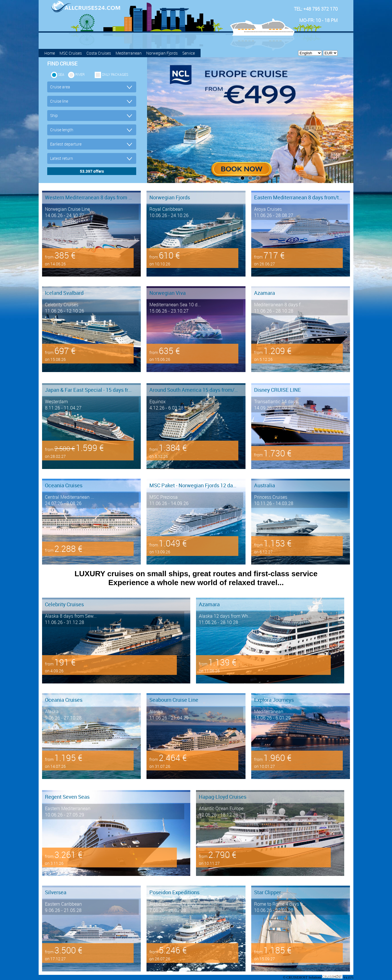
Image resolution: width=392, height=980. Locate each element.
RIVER (80, 74)
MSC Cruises (71, 53)
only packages (115, 74)
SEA (61, 74)
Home (50, 53)
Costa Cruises (99, 53)
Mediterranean (129, 53)
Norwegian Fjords (162, 53)
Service (189, 53)
